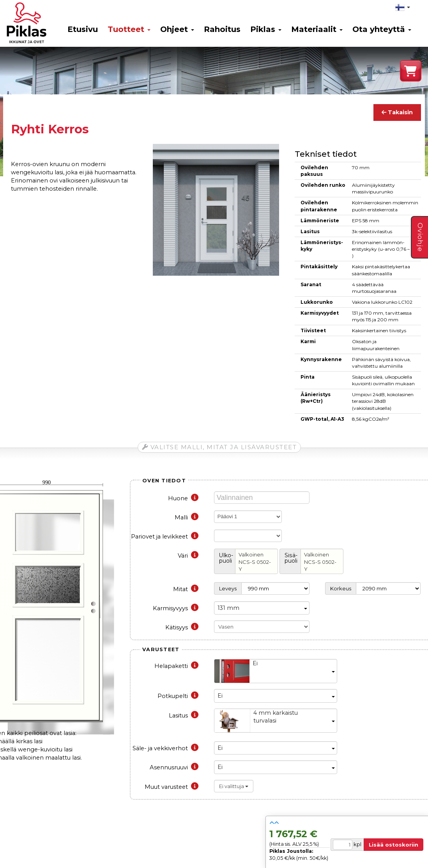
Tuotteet (129, 29)
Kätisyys (182, 627)
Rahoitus (222, 29)
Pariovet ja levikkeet (165, 537)
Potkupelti (178, 696)
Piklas (266, 29)
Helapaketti (176, 666)
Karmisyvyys (176, 608)
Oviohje (420, 237)
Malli (187, 517)
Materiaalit (317, 29)
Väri (188, 556)
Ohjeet (177, 29)
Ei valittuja (234, 786)
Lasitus (184, 716)
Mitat (186, 589)
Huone (183, 498)
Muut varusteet (172, 787)
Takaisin (397, 112)
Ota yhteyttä (382, 29)
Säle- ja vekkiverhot (165, 748)
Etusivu (83, 29)
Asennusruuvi (174, 767)
